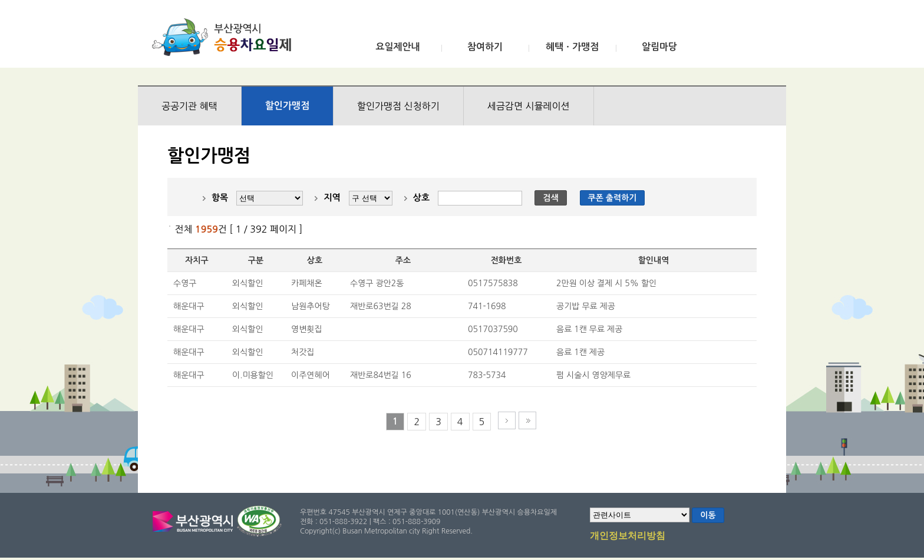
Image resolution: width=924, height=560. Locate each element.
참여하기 (485, 47)
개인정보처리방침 (628, 536)
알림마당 (659, 47)
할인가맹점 (287, 106)
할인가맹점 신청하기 (398, 106)
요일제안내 (397, 47)
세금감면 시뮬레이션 (529, 106)
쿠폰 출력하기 (613, 198)
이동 (708, 515)
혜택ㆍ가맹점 (572, 47)
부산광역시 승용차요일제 (225, 37)
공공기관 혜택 (189, 106)
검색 (550, 198)
